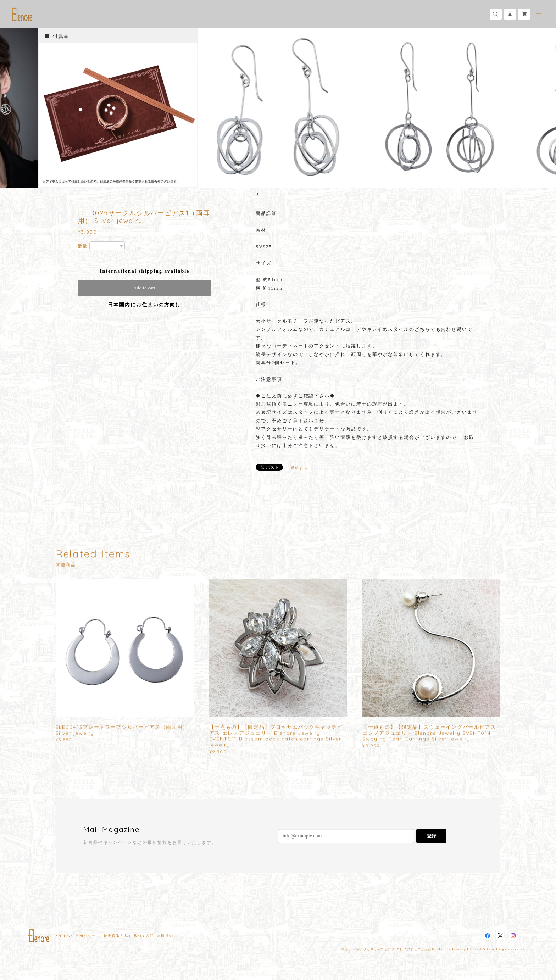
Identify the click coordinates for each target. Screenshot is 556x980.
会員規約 (165, 936)
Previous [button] (11, 108)
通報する (299, 468)
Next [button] (545, 108)
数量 (83, 246)
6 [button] (281, 194)
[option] (278, 108)
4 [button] (272, 194)
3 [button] (267, 194)
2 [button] (262, 194)
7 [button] (285, 194)
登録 (432, 836)
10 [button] (299, 194)
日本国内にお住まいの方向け (144, 305)
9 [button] (295, 194)
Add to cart (145, 288)
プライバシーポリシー (75, 936)
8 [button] (290, 194)
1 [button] (258, 194)
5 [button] (276, 194)
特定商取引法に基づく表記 (129, 936)
